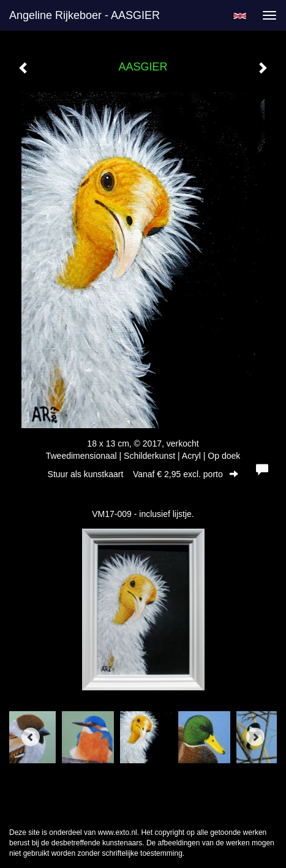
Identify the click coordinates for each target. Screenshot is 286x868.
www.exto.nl (118, 832)
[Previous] (31, 737)
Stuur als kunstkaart (143, 474)
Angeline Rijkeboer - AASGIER (85, 15)
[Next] (255, 737)
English (240, 16)
